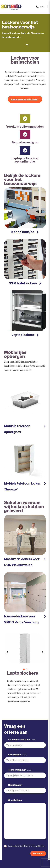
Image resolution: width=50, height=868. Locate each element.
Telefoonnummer (20, 770)
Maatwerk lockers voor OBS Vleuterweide (22, 562)
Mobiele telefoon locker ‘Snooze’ (22, 486)
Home (5, 33)
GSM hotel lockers (23, 283)
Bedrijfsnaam (15, 785)
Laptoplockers (23, 335)
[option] (25, 650)
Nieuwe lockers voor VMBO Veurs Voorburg (21, 619)
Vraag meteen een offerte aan (24, 99)
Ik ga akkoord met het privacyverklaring (26, 846)
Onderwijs (26, 33)
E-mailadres (17, 755)
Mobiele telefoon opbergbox (17, 429)
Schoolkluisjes (23, 232)
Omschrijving (15, 800)
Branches (14, 33)
